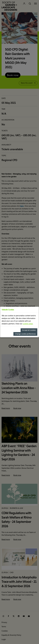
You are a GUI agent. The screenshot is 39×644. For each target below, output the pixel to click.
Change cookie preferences (25, 334)
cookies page (28, 324)
